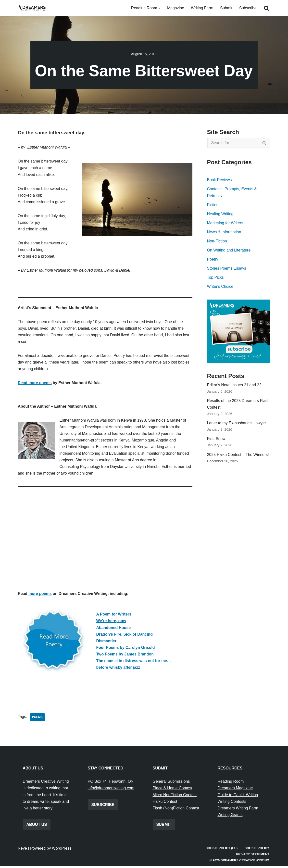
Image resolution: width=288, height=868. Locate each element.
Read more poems (35, 384)
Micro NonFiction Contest (175, 797)
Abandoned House (114, 629)
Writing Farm (202, 8)
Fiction (213, 205)
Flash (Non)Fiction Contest (176, 810)
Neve (22, 850)
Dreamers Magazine (235, 790)
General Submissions (171, 783)
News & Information (224, 232)
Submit (226, 8)
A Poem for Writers (114, 616)
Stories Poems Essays (227, 269)
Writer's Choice (220, 287)
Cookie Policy (257, 850)
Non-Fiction (217, 241)
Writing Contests (232, 803)
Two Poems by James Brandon (125, 656)
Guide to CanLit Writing (238, 797)
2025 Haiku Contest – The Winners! (238, 455)
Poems (37, 719)
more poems (40, 595)
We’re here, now (111, 622)
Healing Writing (220, 214)
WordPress (62, 850)
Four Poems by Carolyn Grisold (126, 649)
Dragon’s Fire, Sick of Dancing (125, 635)
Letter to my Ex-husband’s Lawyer (237, 424)
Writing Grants (230, 816)
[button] (159, 8)
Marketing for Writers (225, 223)
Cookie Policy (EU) (221, 850)
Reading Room (231, 783)
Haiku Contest (165, 803)
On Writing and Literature (229, 250)
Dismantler (106, 642)
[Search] (266, 8)
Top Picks (215, 278)
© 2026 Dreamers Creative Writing (239, 862)
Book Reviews (219, 180)
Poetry (213, 259)
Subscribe (248, 8)
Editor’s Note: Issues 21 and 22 (234, 385)
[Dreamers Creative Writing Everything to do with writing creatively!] (34, 8)
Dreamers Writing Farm (238, 810)
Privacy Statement (253, 856)
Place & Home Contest (173, 790)
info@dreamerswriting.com (111, 790)
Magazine (175, 8)
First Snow (216, 440)
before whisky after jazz (118, 669)
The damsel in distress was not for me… (134, 662)
